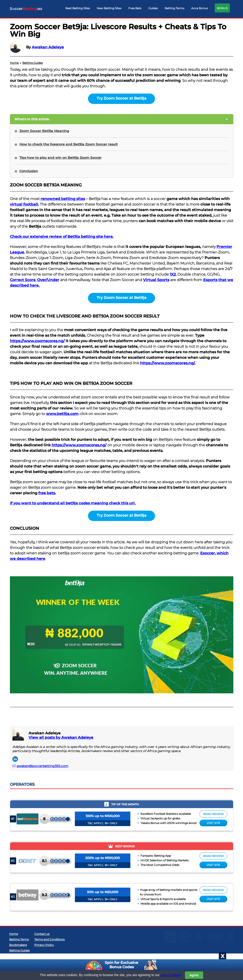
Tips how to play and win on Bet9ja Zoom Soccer (60, 158)
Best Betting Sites (78, 8)
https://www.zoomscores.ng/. (168, 363)
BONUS (222, 8)
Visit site (213, 823)
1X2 (173, 274)
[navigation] (148, 9)
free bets (47, 493)
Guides (153, 8)
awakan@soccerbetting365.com (42, 766)
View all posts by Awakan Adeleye (61, 737)
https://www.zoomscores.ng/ (37, 341)
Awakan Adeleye (48, 47)
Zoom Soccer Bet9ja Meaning (44, 131)
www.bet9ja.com (62, 414)
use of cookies (171, 975)
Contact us (42, 950)
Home (14, 950)
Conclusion (29, 171)
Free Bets (135, 8)
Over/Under (48, 280)
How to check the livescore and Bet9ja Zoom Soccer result (69, 144)
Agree (194, 975)
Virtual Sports (156, 280)
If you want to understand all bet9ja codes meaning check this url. (73, 503)
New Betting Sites (109, 8)
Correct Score (23, 280)
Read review (213, 814)
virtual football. (24, 204)
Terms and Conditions (50, 956)
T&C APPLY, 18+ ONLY (102, 823)
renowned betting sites (63, 199)
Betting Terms (174, 8)
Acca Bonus (199, 8)
